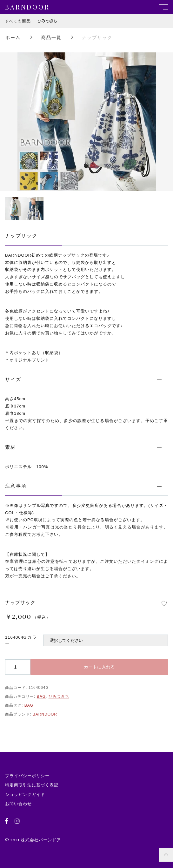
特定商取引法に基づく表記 (32, 785)
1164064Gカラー (21, 640)
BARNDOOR (45, 714)
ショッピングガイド (25, 794)
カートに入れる (99, 667)
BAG (41, 696)
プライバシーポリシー (27, 776)
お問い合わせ (18, 804)
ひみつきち (47, 21)
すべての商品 (18, 21)
